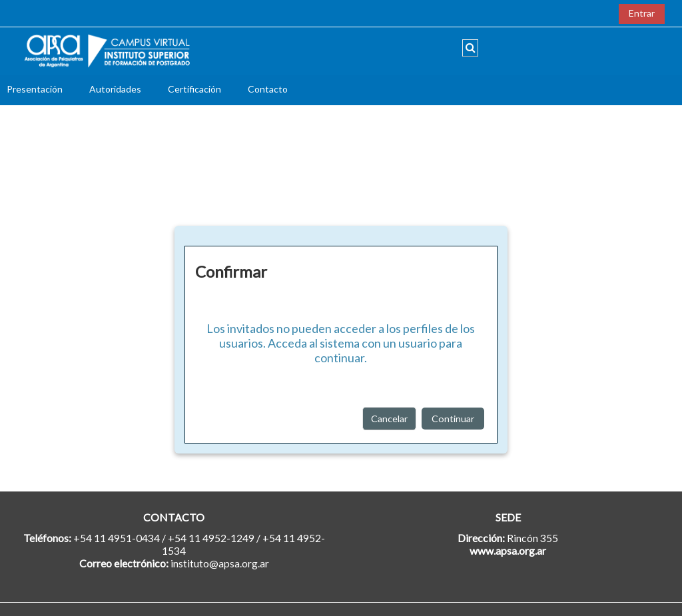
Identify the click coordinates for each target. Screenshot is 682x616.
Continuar (453, 419)
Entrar (642, 13)
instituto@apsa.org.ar (220, 563)
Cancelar (389, 419)
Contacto (268, 89)
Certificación (194, 89)
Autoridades (115, 89)
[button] (470, 48)
